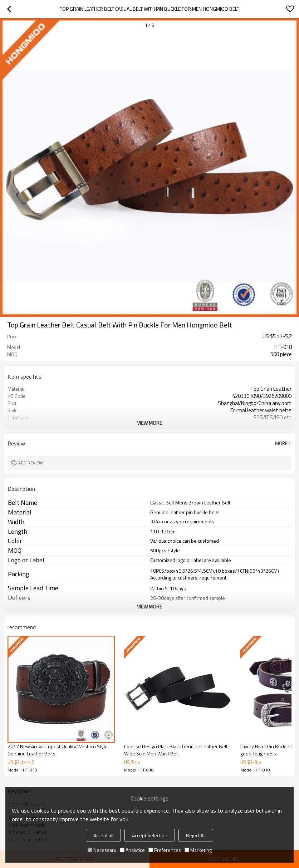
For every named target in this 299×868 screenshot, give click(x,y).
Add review (31, 463)
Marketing (198, 850)
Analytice (132, 850)
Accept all (103, 835)
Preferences (165, 850)
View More (149, 423)
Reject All (196, 835)
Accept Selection (150, 835)
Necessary (102, 850)
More (281, 443)
